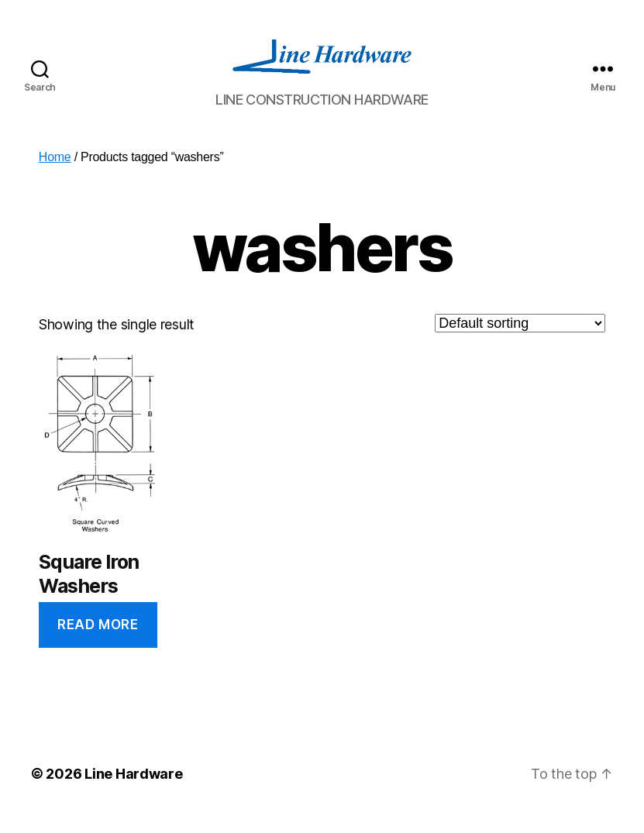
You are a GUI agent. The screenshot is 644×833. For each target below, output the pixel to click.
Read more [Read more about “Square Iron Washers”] (98, 640)
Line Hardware (134, 789)
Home (55, 172)
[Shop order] (520, 339)
